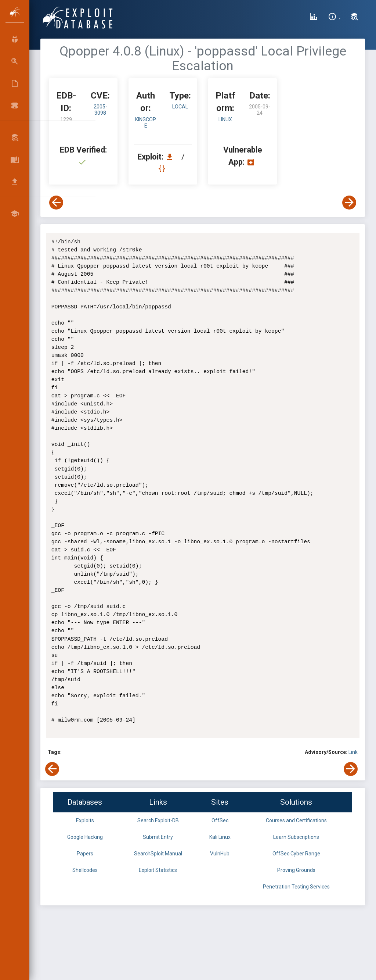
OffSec (220, 820)
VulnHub (220, 854)
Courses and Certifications (296, 820)
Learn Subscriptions (296, 837)
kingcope (146, 123)
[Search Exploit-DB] (355, 18)
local (180, 107)
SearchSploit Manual (158, 854)
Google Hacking (85, 837)
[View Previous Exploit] (56, 203)
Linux (225, 119)
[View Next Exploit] (349, 203)
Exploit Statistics (158, 870)
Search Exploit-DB (158, 820)
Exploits (85, 820)
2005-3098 (100, 110)
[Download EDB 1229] (171, 157)
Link (353, 752)
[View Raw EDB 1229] (163, 169)
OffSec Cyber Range (296, 854)
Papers (85, 854)
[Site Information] (334, 18)
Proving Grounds (296, 870)
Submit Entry (158, 837)
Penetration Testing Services (296, 887)
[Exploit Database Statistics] (314, 18)
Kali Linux (220, 837)
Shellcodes (85, 870)
